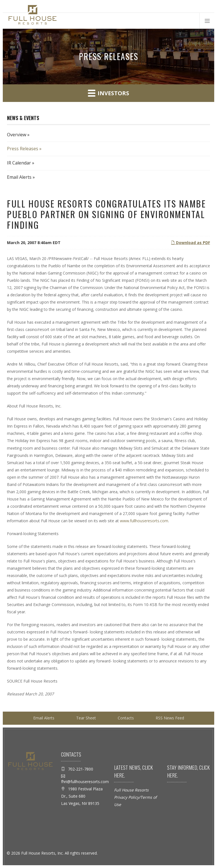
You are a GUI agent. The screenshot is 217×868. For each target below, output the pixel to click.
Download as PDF (191, 243)
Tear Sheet (86, 718)
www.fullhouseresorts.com (144, 521)
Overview (17, 135)
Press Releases (23, 149)
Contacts (126, 718)
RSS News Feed (170, 718)
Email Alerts (19, 177)
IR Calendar (19, 163)
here (119, 775)
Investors (108, 93)
